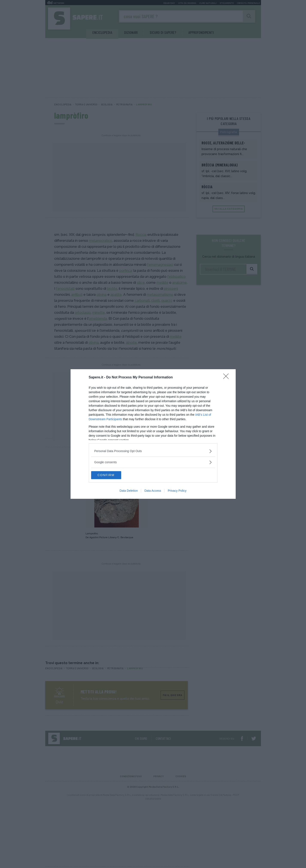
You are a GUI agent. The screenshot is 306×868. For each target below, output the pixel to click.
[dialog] (153, 434)
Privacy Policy (177, 491)
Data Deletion (129, 491)
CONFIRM (111, 475)
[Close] (227, 377)
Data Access (153, 491)
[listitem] (153, 451)
